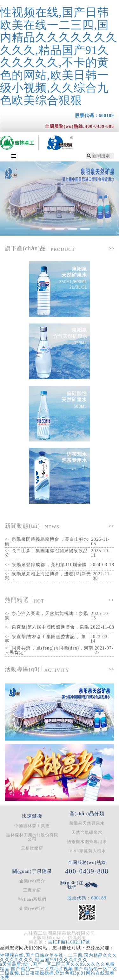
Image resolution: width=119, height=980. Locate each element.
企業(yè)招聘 (32, 908)
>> (111, 248)
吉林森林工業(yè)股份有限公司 (32, 837)
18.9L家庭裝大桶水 (87, 851)
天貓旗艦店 (32, 848)
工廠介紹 (32, 890)
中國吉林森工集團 (32, 826)
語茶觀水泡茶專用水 (87, 842)
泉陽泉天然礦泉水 (87, 823)
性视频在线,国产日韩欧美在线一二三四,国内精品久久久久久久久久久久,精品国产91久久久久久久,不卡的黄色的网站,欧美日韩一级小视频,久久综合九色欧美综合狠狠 (59, 56)
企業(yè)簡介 (32, 881)
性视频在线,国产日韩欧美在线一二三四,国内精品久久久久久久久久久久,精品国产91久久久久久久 (59, 958)
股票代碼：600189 (94, 116)
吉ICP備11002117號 (69, 942)
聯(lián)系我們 (32, 899)
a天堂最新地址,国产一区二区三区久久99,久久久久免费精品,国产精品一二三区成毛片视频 (57, 967)
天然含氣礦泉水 (87, 832)
